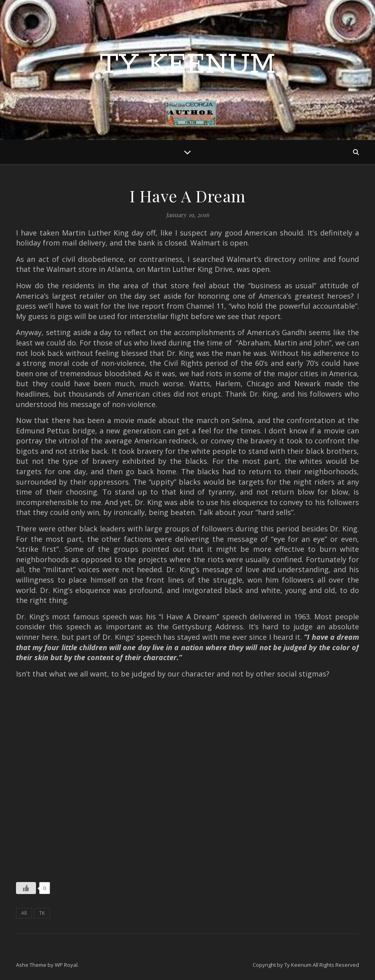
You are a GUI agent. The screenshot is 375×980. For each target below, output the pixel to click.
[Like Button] (26, 888)
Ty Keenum (187, 65)
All (24, 913)
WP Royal (66, 965)
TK (42, 913)
